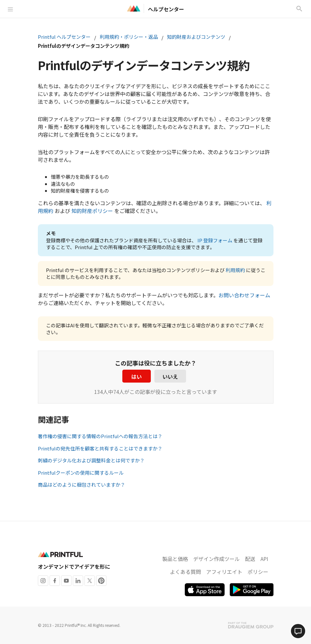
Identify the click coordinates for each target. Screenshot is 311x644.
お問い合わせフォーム (244, 295)
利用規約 (235, 270)
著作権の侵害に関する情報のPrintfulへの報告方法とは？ (100, 436)
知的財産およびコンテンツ (196, 37)
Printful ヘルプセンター (64, 37)
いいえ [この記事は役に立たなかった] (170, 376)
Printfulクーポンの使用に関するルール (81, 473)
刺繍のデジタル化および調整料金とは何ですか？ (91, 460)
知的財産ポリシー (92, 211)
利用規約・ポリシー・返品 (129, 37)
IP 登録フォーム (215, 240)
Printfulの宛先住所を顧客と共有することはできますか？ (100, 448)
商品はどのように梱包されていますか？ (82, 485)
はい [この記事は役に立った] (137, 376)
